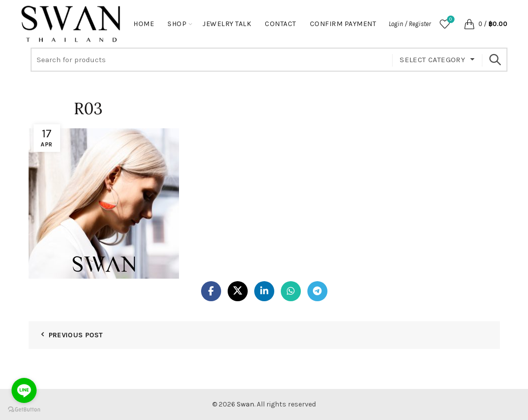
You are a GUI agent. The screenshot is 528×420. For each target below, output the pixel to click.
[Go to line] (24, 390)
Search (495, 60)
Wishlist (450, 20)
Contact (281, 24)
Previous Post (76, 335)
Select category (432, 60)
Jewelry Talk (227, 24)
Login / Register (410, 24)
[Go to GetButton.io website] (24, 410)
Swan (245, 404)
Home (144, 24)
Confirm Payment (343, 24)
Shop (177, 24)
